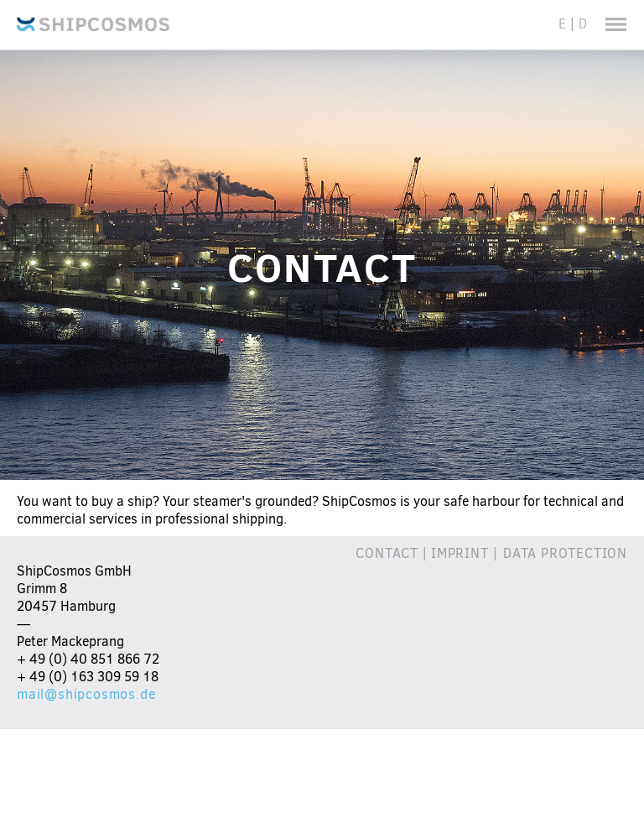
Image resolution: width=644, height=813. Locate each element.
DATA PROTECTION (565, 553)
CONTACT (387, 553)
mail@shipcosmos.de (86, 694)
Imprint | (467, 553)
